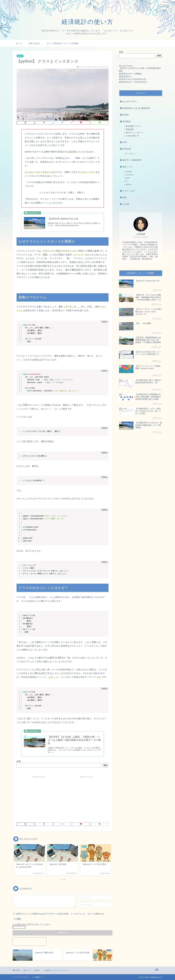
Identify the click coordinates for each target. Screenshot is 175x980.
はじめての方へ (130, 101)
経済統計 (127, 121)
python (20, 56)
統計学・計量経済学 (132, 160)
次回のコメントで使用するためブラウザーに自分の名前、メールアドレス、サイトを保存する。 (61, 913)
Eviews (129, 172)
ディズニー (131, 154)
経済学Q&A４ (126, 76)
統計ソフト (128, 167)
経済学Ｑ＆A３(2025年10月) (133, 79)
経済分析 (127, 149)
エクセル (130, 175)
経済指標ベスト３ (134, 126)
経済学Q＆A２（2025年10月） (134, 82)
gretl (128, 178)
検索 (19, 761)
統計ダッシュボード (135, 133)
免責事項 (38, 977)
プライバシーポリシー (23, 977)
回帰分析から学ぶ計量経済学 (136, 108)
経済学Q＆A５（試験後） (131, 74)
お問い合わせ (34, 43)
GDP (125, 142)
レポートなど (129, 191)
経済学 (126, 115)
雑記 (125, 197)
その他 (126, 204)
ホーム (19, 43)
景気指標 (130, 129)
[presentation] (29, 941)
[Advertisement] (39, 797)
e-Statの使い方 (132, 136)
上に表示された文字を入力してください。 (33, 924)
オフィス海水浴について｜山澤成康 (63, 43)
